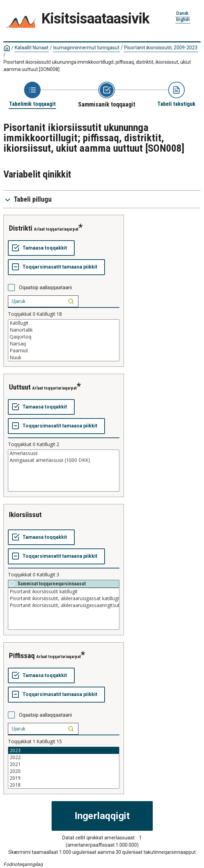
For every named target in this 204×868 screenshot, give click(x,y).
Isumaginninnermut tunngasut (86, 48)
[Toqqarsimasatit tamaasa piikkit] (56, 267)
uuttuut (20, 387)
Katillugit (64, 323)
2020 (64, 771)
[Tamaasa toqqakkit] (41, 248)
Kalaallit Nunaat (32, 48)
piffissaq (22, 656)
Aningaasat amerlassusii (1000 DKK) (64, 460)
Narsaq (64, 344)
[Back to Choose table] (32, 95)
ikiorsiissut (25, 515)
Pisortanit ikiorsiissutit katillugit (64, 592)
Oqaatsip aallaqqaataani (45, 287)
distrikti (21, 228)
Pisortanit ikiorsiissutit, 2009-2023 (161, 48)
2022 (64, 757)
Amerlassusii (64, 453)
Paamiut (64, 351)
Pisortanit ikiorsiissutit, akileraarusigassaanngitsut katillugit (64, 605)
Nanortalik (64, 330)
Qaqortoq (64, 337)
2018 (64, 785)
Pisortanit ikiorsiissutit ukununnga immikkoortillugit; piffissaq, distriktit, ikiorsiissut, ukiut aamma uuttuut (97, 66)
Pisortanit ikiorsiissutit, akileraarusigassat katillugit (64, 598)
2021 (64, 764)
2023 (64, 750)
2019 (64, 778)
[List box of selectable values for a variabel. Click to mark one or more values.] (64, 340)
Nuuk (64, 357)
